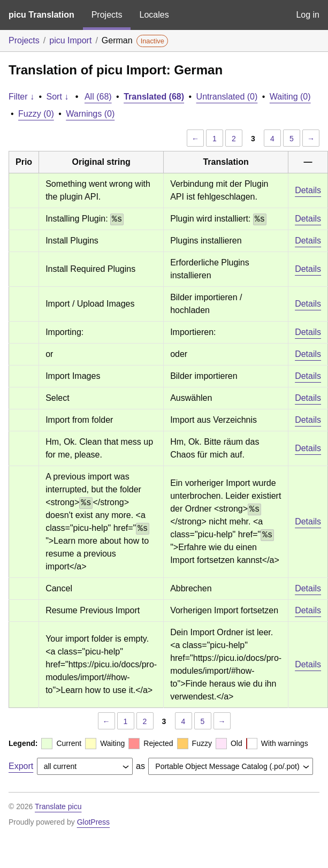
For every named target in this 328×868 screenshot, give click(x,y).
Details (308, 190)
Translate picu (58, 806)
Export (21, 766)
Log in (308, 15)
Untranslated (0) (227, 97)
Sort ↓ (58, 97)
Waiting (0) (290, 97)
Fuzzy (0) (36, 114)
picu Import (70, 40)
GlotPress (93, 822)
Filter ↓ (21, 97)
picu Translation (41, 15)
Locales (154, 15)
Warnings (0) (90, 114)
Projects (107, 15)
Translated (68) (154, 97)
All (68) (98, 97)
